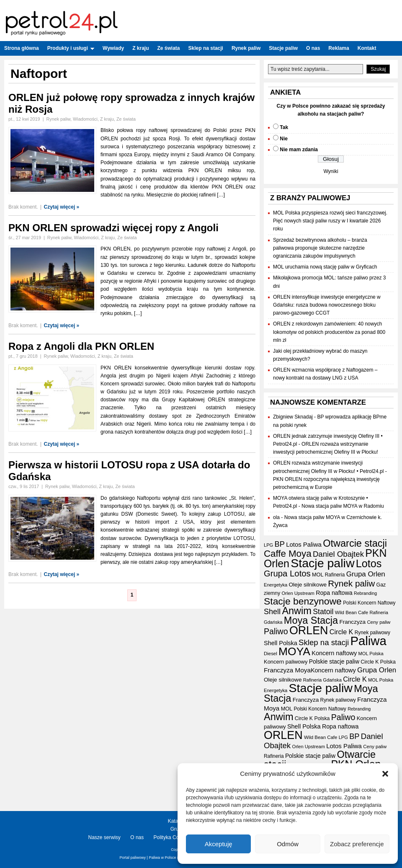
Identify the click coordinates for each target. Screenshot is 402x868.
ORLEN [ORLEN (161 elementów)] (309, 630)
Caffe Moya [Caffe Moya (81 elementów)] (288, 554)
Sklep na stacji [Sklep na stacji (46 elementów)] (324, 642)
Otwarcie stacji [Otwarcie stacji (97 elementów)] (355, 543)
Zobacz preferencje (357, 844)
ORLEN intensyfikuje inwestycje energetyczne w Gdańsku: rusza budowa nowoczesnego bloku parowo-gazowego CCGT (327, 305)
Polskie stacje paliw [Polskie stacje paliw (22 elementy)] (334, 661)
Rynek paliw (246, 48)
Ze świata (169, 48)
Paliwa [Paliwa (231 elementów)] (368, 641)
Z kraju (140, 48)
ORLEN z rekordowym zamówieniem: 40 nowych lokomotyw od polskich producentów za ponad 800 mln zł (329, 332)
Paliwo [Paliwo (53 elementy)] (276, 631)
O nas (313, 48)
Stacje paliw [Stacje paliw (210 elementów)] (322, 563)
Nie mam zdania (299, 150)
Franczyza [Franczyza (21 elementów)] (352, 622)
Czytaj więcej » (62, 207)
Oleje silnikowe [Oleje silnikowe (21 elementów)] (308, 585)
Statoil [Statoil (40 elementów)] (323, 612)
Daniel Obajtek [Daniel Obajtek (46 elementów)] (338, 554)
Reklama (339, 48)
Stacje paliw (283, 48)
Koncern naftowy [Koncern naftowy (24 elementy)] (334, 653)
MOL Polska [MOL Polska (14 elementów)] (371, 654)
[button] (385, 774)
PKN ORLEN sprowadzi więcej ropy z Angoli (113, 228)
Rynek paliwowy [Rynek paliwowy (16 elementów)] (372, 633)
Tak (284, 127)
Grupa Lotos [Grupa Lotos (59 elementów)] (287, 573)
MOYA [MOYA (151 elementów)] (294, 651)
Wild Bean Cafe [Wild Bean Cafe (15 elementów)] (352, 612)
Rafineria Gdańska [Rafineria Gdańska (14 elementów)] (322, 680)
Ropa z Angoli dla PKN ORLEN (81, 346)
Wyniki (331, 171)
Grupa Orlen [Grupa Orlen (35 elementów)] (366, 574)
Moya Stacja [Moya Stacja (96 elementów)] (311, 620)
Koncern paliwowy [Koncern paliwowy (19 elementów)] (286, 662)
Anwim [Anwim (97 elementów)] (297, 611)
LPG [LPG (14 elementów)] (268, 545)
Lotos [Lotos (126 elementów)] (369, 563)
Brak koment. (23, 207)
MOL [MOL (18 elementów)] (318, 575)
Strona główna (22, 48)
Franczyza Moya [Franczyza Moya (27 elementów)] (287, 670)
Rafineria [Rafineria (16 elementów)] (335, 575)
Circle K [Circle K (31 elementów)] (341, 632)
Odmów (288, 844)
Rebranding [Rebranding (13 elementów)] (365, 593)
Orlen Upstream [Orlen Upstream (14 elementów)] (298, 593)
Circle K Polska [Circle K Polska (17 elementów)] (378, 662)
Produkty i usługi (71, 48)
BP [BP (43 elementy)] (280, 544)
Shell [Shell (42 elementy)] (272, 612)
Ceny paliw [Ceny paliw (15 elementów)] (379, 622)
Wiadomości (85, 119)
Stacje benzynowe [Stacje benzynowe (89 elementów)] (303, 601)
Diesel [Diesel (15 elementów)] (271, 654)
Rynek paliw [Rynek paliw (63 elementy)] (351, 583)
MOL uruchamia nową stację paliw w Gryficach (325, 267)
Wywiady (113, 48)
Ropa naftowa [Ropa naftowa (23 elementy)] (334, 593)
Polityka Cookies (172, 837)
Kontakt (367, 48)
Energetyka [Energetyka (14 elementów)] (276, 585)
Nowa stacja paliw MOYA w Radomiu (343, 506)
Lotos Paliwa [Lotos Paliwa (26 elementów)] (304, 544)
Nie (284, 139)
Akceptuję (219, 844)
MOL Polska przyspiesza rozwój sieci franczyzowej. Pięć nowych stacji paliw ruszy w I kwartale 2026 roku (330, 221)
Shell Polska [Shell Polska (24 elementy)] (281, 643)
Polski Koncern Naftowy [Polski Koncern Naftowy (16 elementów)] (369, 603)
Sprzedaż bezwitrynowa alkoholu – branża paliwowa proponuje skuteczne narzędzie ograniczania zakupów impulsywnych (320, 248)
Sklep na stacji (206, 48)
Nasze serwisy (104, 837)
